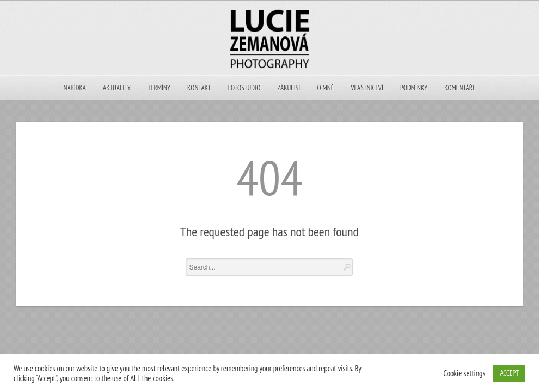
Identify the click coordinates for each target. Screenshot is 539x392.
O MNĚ (326, 88)
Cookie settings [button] (464, 373)
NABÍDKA (75, 88)
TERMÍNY (159, 88)
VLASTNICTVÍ (367, 88)
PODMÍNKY (414, 88)
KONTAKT (199, 88)
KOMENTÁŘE (460, 88)
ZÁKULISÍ (289, 88)
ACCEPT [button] (509, 373)
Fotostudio (244, 88)
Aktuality (117, 88)
